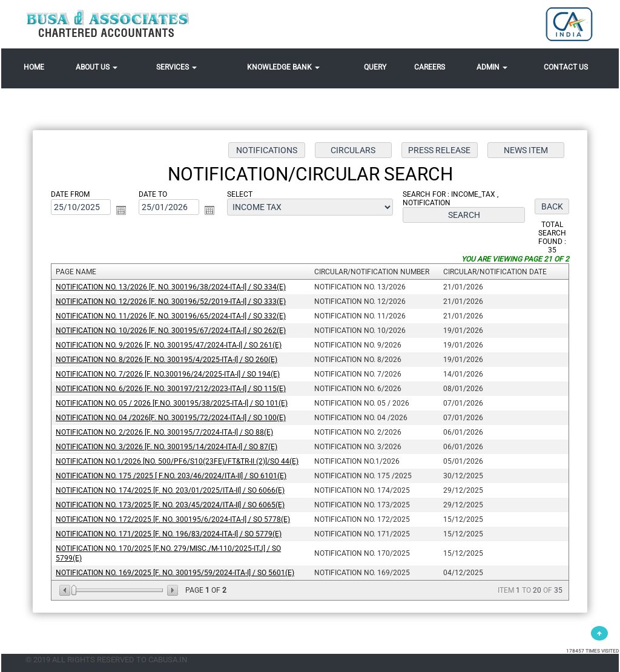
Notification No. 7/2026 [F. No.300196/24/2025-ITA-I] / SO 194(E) (168, 374)
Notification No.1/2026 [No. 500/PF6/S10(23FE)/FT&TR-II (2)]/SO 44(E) (178, 461)
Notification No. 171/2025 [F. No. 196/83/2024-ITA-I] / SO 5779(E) (169, 533)
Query (375, 67)
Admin (492, 67)
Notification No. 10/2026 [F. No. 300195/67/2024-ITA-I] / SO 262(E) (171, 331)
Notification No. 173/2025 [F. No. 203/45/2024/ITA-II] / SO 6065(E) (171, 504)
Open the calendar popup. (122, 211)
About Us (97, 67)
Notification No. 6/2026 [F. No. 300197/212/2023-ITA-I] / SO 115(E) (171, 389)
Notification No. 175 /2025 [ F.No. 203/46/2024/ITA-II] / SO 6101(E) (172, 475)
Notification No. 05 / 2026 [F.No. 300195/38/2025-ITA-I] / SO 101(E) (172, 403)
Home (34, 67)
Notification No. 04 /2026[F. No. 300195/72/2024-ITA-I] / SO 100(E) (171, 418)
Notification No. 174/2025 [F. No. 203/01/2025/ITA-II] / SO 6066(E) (171, 490)
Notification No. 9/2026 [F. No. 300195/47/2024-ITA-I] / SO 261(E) (169, 345)
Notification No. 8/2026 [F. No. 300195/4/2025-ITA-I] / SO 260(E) (167, 360)
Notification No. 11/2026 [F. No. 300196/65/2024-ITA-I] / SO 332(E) (171, 317)
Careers (430, 67)
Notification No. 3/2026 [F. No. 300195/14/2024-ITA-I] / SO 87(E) (167, 446)
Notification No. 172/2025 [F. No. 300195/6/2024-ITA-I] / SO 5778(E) (173, 519)
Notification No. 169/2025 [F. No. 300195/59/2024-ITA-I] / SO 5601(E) (176, 572)
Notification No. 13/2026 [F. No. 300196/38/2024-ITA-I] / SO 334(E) (171, 288)
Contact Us (566, 67)
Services (176, 67)
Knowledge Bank (283, 67)
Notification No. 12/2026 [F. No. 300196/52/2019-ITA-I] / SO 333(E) (171, 302)
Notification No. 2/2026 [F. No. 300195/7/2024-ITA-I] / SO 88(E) (165, 432)
